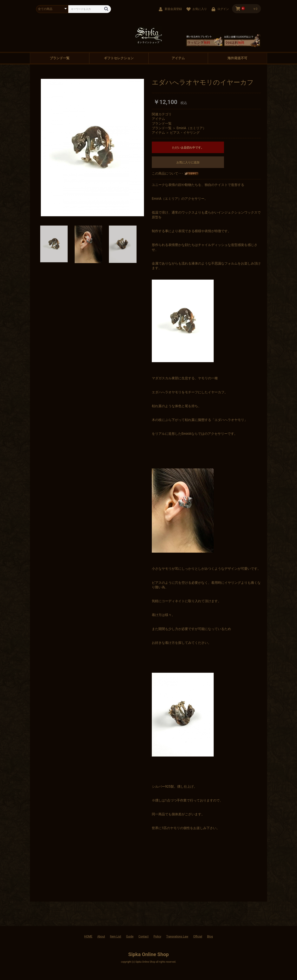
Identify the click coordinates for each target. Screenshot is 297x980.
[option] (92, 148)
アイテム (178, 58)
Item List (115, 936)
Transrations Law (177, 936)
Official (198, 936)
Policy (157, 936)
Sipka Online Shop (149, 954)
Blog (210, 936)
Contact (143, 936)
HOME (88, 936)
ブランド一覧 (60, 58)
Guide (130, 936)
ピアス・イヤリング (185, 133)
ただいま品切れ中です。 (188, 148)
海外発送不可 (237, 58)
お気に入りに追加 (188, 162)
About (101, 936)
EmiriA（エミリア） (191, 128)
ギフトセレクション (119, 58)
